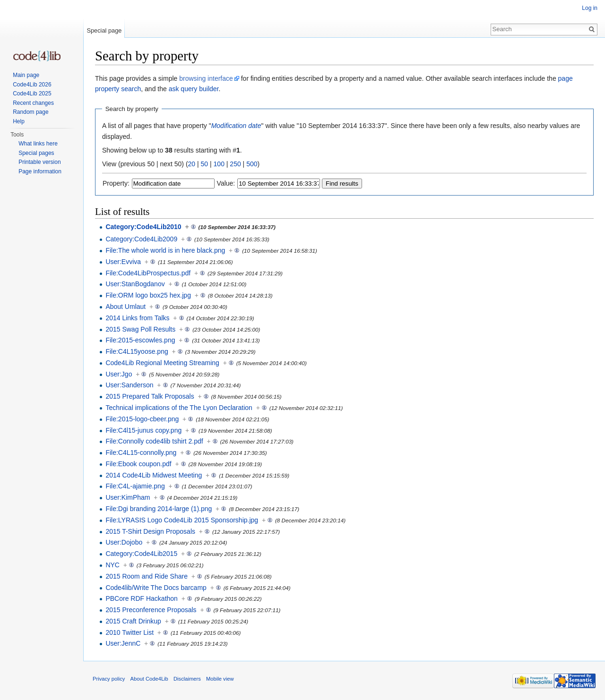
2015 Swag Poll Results (140, 329)
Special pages (36, 153)
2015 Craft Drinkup (133, 621)
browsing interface (206, 78)
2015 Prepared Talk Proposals (150, 396)
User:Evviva (123, 262)
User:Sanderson (129, 385)
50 (205, 164)
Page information (40, 171)
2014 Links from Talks (137, 318)
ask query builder (194, 89)
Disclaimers (187, 679)
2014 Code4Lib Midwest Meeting (154, 475)
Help (19, 121)
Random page (30, 112)
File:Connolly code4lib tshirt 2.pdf (154, 441)
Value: (226, 183)
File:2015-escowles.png (140, 340)
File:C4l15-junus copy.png (143, 430)
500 (252, 164)
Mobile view (220, 679)
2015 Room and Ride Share (147, 576)
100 (219, 164)
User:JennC (123, 643)
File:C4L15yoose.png (137, 351)
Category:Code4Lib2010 (143, 227)
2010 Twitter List (130, 632)
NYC (112, 565)
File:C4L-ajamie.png (135, 486)
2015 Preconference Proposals (151, 610)
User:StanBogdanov (135, 284)
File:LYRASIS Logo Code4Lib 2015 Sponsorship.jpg (182, 520)
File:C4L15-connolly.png (141, 452)
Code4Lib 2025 (32, 94)
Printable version (39, 162)
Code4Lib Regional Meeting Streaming (162, 363)
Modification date (236, 126)
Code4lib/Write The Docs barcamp (156, 588)
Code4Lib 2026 (32, 85)
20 (192, 164)
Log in (590, 8)
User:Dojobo (124, 542)
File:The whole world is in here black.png (165, 250)
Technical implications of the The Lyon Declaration (179, 408)
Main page (26, 75)
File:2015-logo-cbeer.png (142, 419)
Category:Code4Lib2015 (141, 554)
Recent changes (33, 103)
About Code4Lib (149, 679)
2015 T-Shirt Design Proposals (150, 531)
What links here (38, 144)
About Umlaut (125, 307)
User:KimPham (128, 497)
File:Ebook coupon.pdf (138, 464)
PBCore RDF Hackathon (142, 598)
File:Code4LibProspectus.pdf (148, 273)
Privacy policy (109, 679)
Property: (116, 183)
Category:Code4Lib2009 (141, 239)
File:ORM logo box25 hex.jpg (148, 295)
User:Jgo (119, 374)
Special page (104, 30)
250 (235, 164)
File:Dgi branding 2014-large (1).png (159, 509)
